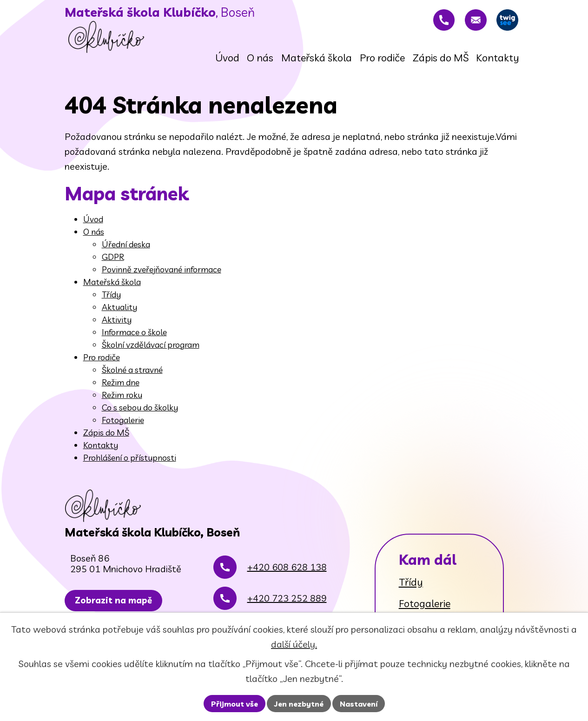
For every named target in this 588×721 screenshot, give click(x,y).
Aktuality (119, 313)
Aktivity (117, 326)
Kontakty (101, 451)
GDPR (113, 263)
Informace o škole (134, 338)
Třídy (111, 301)
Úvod (93, 225)
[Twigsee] (504, 23)
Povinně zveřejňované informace (162, 275)
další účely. (294, 644)
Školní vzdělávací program (151, 351)
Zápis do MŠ (106, 439)
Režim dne (121, 388)
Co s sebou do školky (140, 413)
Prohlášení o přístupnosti (130, 464)
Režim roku (122, 401)
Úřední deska (126, 250)
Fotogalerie (123, 426)
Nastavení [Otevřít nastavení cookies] (359, 704)
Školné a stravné (132, 376)
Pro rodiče (102, 363)
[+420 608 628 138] (429, 23)
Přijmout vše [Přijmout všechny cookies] (235, 704)
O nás (94, 238)
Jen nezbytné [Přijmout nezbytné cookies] (299, 704)
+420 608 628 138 (287, 596)
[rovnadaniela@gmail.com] (466, 23)
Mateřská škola (112, 288)
